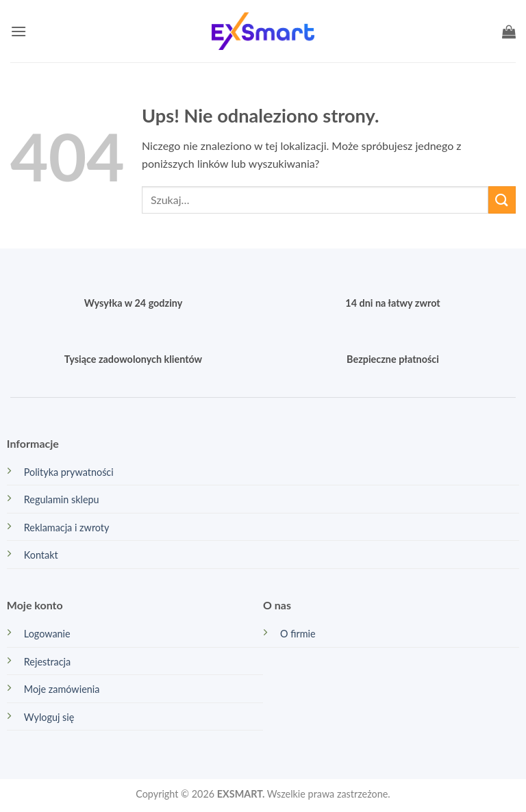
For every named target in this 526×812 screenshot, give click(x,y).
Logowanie (47, 634)
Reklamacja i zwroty (67, 528)
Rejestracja (47, 662)
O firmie (298, 634)
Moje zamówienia (62, 689)
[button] (18, 31)
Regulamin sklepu (62, 499)
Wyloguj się (49, 717)
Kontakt (41, 555)
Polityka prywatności (69, 472)
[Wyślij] (502, 200)
